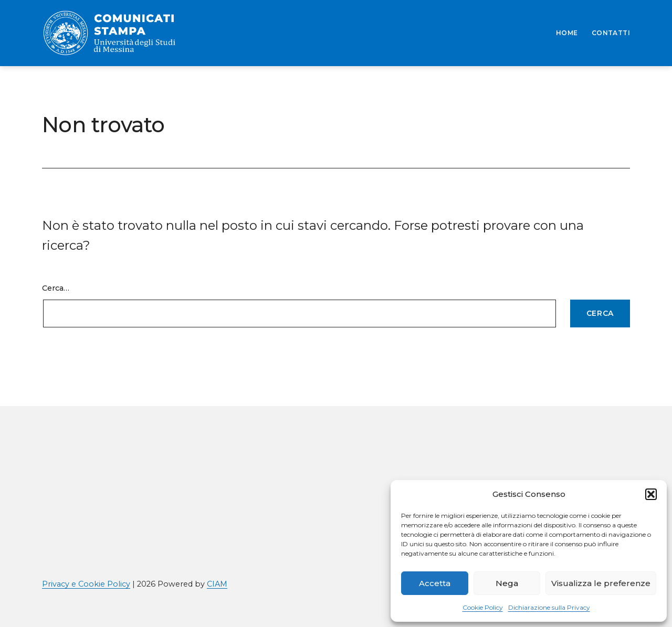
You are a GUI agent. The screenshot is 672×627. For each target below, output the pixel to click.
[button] (651, 494)
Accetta (435, 583)
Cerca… (56, 288)
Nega (507, 583)
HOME (567, 33)
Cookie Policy (483, 607)
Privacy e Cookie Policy (86, 584)
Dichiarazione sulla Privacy (549, 607)
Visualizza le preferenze (601, 583)
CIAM (217, 584)
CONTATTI (611, 33)
